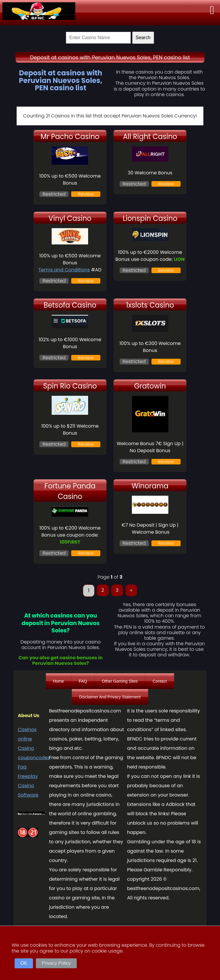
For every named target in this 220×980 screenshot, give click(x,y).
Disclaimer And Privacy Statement (110, 697)
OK (24, 963)
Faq (22, 767)
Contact (160, 681)
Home (59, 681)
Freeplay (28, 776)
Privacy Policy (56, 963)
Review (86, 194)
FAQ (83, 681)
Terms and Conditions (64, 270)
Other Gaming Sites (120, 681)
